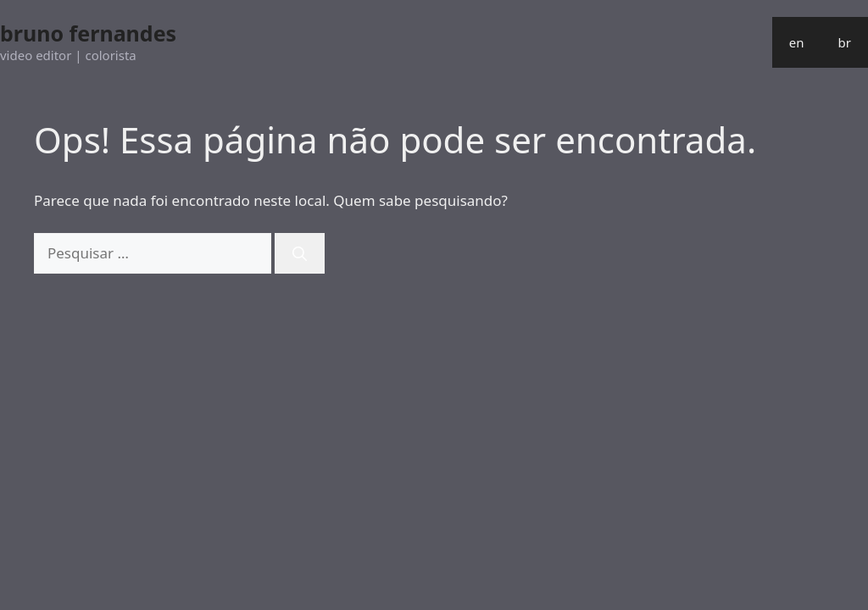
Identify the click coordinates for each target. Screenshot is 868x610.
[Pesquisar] (300, 253)
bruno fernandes (88, 33)
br (845, 42)
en (797, 42)
